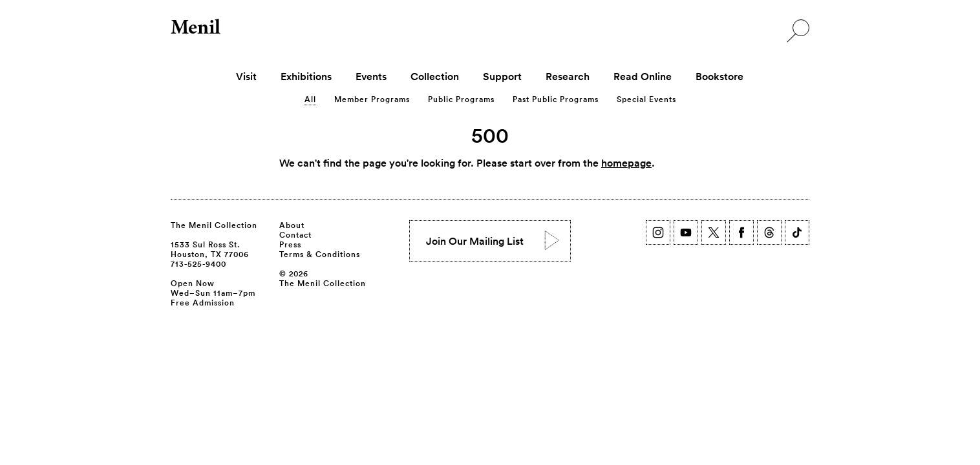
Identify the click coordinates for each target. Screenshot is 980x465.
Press (290, 244)
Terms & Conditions (320, 254)
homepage (626, 163)
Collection (435, 76)
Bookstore (719, 76)
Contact (295, 234)
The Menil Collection (214, 225)
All (310, 99)
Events (371, 76)
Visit (246, 76)
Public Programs (461, 99)
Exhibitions (306, 76)
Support (502, 76)
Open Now (193, 283)
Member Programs (372, 99)
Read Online (643, 76)
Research (568, 76)
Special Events (646, 99)
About (292, 225)
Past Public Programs (556, 99)
